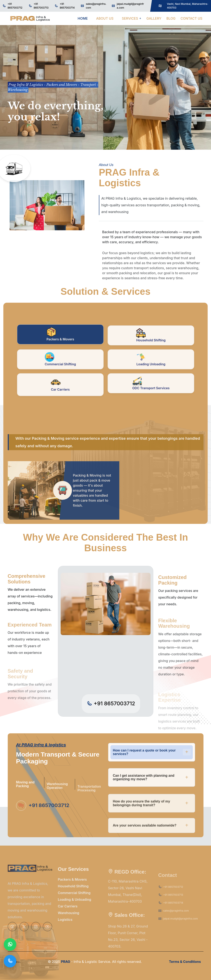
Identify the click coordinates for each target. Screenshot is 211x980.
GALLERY (154, 18)
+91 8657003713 (41, 6)
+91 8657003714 (67, 6)
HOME (83, 18)
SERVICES (130, 18)
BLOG (171, 18)
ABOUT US (105, 18)
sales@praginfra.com (96, 6)
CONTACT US (191, 18)
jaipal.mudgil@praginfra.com (130, 6)
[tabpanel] (106, 474)
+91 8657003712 (15, 6)
